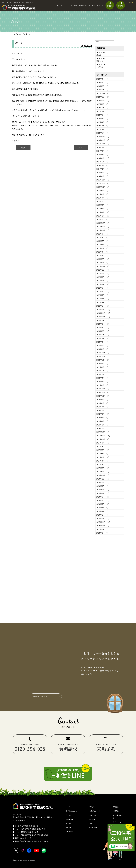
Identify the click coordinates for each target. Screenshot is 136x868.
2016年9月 (102, 486)
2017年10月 (103, 439)
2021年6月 (102, 288)
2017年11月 (103, 436)
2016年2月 (102, 511)
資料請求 (116, 807)
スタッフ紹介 (94, 817)
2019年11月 (103, 356)
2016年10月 (103, 482)
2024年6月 (103, 158)
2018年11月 (103, 392)
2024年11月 (103, 140)
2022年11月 (103, 227)
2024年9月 (102, 147)
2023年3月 (103, 212)
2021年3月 (103, 299)
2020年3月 (102, 342)
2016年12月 (103, 475)
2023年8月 (102, 194)
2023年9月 (102, 191)
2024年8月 (102, 151)
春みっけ (100, 61)
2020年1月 (102, 349)
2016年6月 (103, 497)
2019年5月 (102, 374)
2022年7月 (102, 241)
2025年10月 (103, 100)
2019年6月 (102, 371)
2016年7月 (103, 493)
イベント (100, 5)
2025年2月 (102, 129)
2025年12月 (103, 93)
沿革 (91, 826)
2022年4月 (102, 252)
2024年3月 (102, 169)
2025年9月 (102, 104)
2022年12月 (103, 223)
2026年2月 (102, 86)
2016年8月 (103, 490)
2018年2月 (102, 425)
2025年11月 (103, 97)
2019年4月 (102, 378)
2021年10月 (103, 273)
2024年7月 (102, 155)
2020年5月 (103, 335)
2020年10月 (103, 317)
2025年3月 (102, 126)
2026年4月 (102, 79)
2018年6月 (102, 410)
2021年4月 (102, 295)
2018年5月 (103, 414)
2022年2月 (103, 259)
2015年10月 (103, 526)
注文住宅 (74, 5)
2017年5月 (103, 457)
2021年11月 (103, 270)
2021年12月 (103, 266)
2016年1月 (102, 515)
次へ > (81, 148)
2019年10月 (103, 360)
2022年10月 (103, 230)
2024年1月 (102, 176)
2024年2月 (102, 173)
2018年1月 (102, 428)
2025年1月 (102, 133)
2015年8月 (102, 533)
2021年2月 (103, 302)
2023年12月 (103, 180)
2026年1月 (102, 90)
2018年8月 (102, 403)
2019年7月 (102, 367)
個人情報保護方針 (118, 818)
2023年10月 (103, 187)
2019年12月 (103, 353)
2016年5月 (103, 500)
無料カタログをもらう (42, 697)
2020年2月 (102, 345)
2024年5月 (102, 162)
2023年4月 (102, 209)
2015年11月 (103, 522)
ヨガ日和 (100, 67)
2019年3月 (102, 381)
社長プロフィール (96, 812)
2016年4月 (103, 504)
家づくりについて (63, 5)
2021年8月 (102, 281)
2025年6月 (102, 115)
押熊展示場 (83, 5)
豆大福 (99, 55)
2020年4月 (103, 338)
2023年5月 (102, 205)
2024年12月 (103, 136)
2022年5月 (102, 248)
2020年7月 (103, 327)
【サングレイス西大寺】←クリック (26, 116)
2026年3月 (102, 82)
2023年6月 (102, 201)
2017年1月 (103, 472)
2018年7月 (102, 407)
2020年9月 (103, 320)
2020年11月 (103, 313)
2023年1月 (102, 219)
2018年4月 (102, 418)
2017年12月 (103, 432)
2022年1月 (102, 263)
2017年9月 (103, 443)
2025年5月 (102, 118)
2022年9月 (102, 234)
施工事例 (92, 5)
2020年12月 (103, 309)
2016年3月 (102, 508)
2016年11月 (103, 479)
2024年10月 (103, 144)
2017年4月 (102, 461)
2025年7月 (102, 111)
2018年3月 (102, 421)
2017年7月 (103, 450)
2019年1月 (102, 385)
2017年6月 (102, 454)
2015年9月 (102, 529)
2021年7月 (103, 284)
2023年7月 (102, 198)
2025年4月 (102, 122)
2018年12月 (103, 389)
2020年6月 (103, 331)
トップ (68, 807)
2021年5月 (103, 291)
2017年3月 (103, 464)
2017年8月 (103, 446)
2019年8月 (102, 363)
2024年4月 (102, 165)
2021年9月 (103, 277)
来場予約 (116, 812)
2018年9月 (102, 400)
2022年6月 (102, 245)
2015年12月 (103, 518)
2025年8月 (102, 108)
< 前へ (23, 148)
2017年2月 (103, 468)
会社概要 (93, 821)
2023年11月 (103, 183)
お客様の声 (70, 835)
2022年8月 (102, 237)
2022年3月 (102, 255)
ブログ (92, 807)
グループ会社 (94, 831)
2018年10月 (103, 396)
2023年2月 (103, 216)
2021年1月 (103, 306)
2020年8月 (103, 324)
